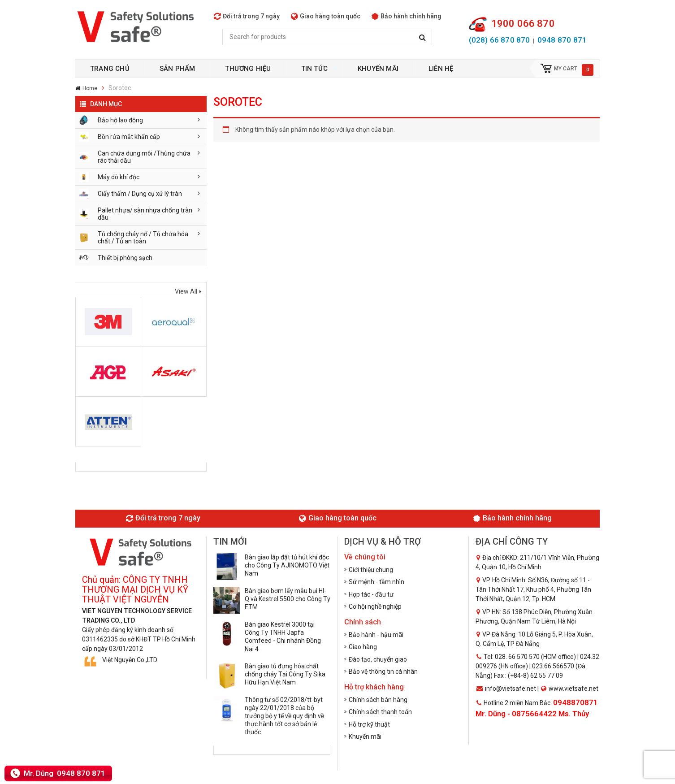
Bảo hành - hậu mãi (376, 635)
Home (90, 88)
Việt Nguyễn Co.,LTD (130, 660)
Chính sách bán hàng (378, 700)
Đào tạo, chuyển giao (378, 659)
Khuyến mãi (365, 736)
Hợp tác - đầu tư (371, 594)
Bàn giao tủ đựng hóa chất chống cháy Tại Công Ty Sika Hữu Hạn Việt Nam (285, 674)
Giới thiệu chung (371, 570)
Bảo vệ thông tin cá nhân (383, 671)
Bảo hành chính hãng (407, 16)
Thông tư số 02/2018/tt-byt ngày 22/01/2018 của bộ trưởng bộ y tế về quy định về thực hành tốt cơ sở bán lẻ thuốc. (284, 716)
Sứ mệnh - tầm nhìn (376, 582)
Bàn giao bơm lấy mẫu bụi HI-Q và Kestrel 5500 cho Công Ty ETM (288, 599)
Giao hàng (363, 647)
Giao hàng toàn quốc (326, 16)
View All (186, 291)
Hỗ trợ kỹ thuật (369, 724)
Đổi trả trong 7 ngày (247, 16)
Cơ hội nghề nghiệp (375, 606)
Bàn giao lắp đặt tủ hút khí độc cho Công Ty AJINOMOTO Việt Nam (287, 565)
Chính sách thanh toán (380, 712)
